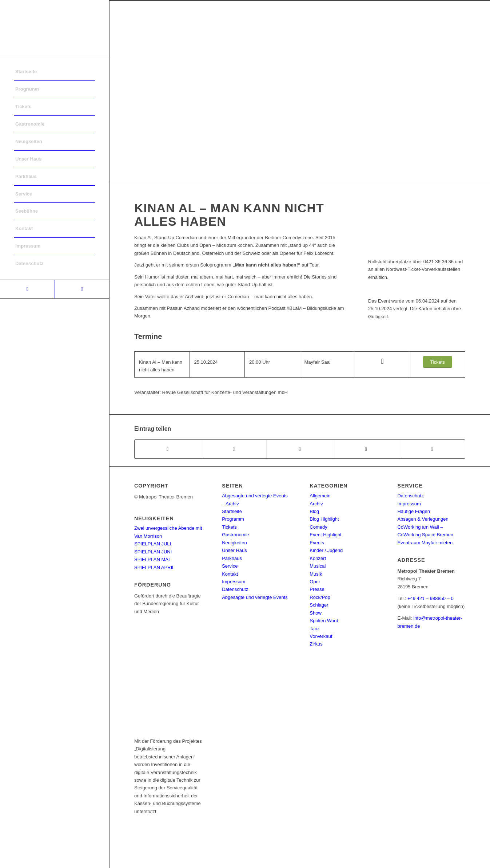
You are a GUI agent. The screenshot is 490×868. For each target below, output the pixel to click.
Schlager (319, 605)
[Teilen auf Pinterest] (366, 449)
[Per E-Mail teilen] (432, 449)
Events (317, 543)
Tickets (229, 527)
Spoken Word (324, 621)
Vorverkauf (321, 636)
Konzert (318, 558)
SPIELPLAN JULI (153, 544)
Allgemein (320, 496)
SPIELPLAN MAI (152, 559)
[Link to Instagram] (82, 289)
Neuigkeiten (234, 543)
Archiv (316, 504)
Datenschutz (235, 589)
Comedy (318, 527)
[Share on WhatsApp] (300, 449)
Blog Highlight (324, 519)
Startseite (232, 511)
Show (316, 613)
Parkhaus (232, 558)
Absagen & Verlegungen (423, 519)
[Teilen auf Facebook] (168, 449)
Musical (318, 566)
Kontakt (230, 574)
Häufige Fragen (414, 511)
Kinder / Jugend (326, 550)
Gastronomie (235, 535)
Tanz (314, 629)
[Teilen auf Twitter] (234, 449)
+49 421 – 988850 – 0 (431, 598)
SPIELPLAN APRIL (154, 567)
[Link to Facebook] (27, 289)
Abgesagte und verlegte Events (255, 597)
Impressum (234, 582)
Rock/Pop (320, 597)
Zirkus (316, 644)
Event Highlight (325, 535)
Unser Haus (234, 550)
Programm (233, 519)
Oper (315, 582)
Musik (316, 574)
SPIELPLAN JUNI (153, 552)
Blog (314, 511)
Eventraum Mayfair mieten (425, 543)
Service (230, 566)
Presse (317, 589)
